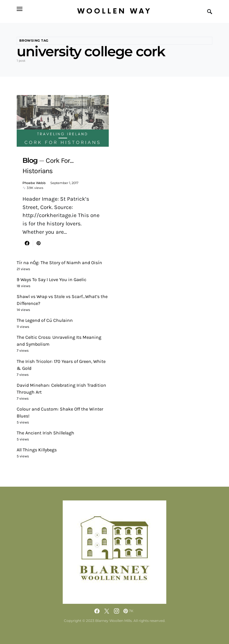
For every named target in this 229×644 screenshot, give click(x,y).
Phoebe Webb (34, 183)
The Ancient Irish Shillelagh (45, 433)
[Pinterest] (128, 611)
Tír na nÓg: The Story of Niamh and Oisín (59, 263)
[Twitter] (107, 611)
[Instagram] (117, 611)
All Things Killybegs (37, 450)
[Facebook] (97, 611)
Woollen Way (114, 11)
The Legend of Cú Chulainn (45, 320)
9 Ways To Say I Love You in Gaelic (51, 280)
